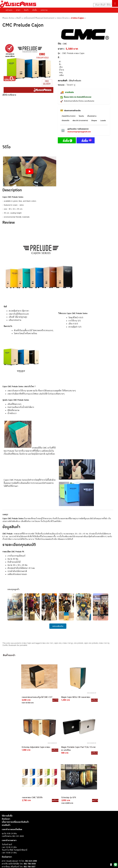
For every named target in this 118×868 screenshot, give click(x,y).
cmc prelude (78, 643)
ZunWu (5, 645)
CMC (65, 44)
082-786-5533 (29, 812)
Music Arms (8, 18)
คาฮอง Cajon (77, 18)
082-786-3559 (30, 806)
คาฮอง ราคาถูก (68, 643)
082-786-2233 (37, 834)
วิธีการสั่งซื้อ (7, 758)
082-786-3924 (22, 826)
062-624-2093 (31, 803)
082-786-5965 (35, 837)
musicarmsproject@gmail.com (79, 132)
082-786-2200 (35, 823)
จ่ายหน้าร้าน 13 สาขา (69, 116)
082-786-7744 (33, 817)
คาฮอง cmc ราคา (47, 643)
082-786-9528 (24, 829)
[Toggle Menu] (115, 3)
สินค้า (26, 10)
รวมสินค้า (6, 767)
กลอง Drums (63, 18)
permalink (23, 645)
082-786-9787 (29, 831)
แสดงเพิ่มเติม (58, 626)
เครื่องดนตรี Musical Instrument (39, 18)
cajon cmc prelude (91, 643)
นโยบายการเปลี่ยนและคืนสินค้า (15, 764)
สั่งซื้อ (35, 10)
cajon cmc (58, 643)
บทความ (44, 10)
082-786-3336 (28, 820)
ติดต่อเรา (6, 761)
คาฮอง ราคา (103, 643)
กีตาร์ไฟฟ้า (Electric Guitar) (12, 866)
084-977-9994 (29, 815)
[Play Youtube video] (30, 171)
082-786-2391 (34, 840)
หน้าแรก (9, 10)
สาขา (18, 10)
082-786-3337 (29, 809)
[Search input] (104, 5)
